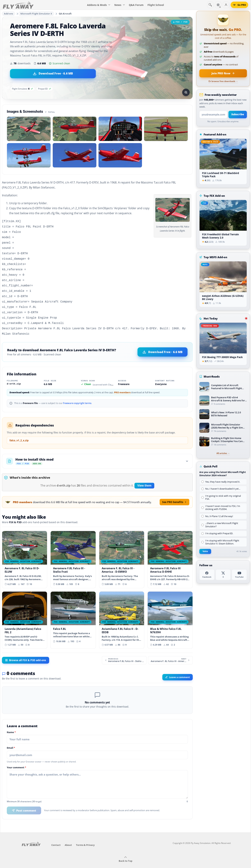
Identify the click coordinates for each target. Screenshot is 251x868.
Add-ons (9, 14)
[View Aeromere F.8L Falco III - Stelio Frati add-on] (73, 552)
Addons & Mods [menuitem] (99, 5)
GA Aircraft (65, 14)
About (68, 837)
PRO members (122, 385)
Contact (56, 837)
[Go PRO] (239, 5)
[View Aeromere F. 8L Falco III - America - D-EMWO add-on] (122, 552)
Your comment (16, 760)
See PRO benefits (174, 494)
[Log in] (226, 5)
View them (144, 478)
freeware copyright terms (77, 395)
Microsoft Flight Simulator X (36, 14)
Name (11, 725)
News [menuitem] (120, 5)
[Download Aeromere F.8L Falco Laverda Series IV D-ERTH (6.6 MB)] (53, 74)
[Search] (210, 5)
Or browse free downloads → (223, 81)
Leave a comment (178, 669)
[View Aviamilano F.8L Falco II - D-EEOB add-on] (122, 612)
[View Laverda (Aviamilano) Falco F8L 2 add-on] (25, 612)
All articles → (223, 453)
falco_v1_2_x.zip (19, 432)
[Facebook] (207, 575)
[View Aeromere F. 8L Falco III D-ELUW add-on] (25, 552)
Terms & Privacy (85, 837)
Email (11, 740)
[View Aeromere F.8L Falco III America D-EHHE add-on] (170, 552)
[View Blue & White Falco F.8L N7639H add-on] (170, 612)
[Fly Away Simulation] (18, 5)
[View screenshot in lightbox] (186, 92)
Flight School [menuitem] (156, 5)
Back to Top (126, 851)
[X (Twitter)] (223, 575)
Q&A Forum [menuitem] (136, 5)
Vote (205, 551)
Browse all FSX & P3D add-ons (26, 652)
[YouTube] (239, 575)
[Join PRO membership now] (223, 73)
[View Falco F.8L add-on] (73, 611)
